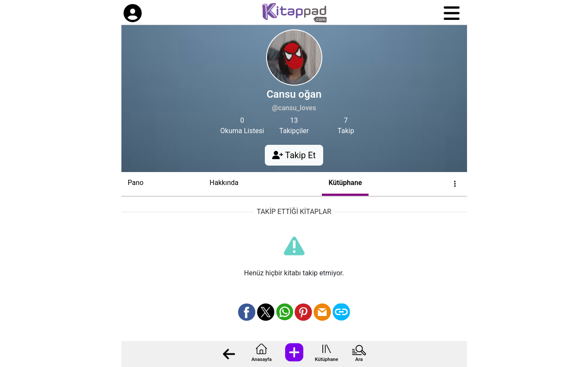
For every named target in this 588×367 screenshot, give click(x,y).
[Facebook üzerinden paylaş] (247, 312)
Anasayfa (262, 359)
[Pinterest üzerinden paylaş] (303, 312)
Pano (136, 183)
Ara (359, 359)
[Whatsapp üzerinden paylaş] (285, 312)
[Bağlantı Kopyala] (341, 312)
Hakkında (224, 183)
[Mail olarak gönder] (322, 312)
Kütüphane (327, 359)
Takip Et (294, 155)
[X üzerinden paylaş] (266, 312)
